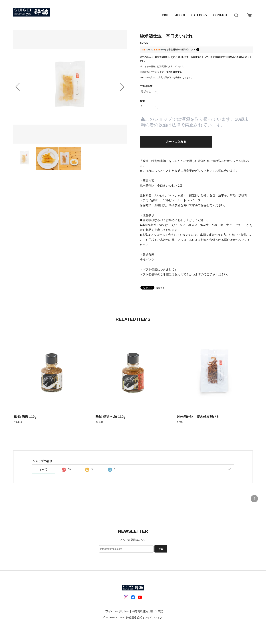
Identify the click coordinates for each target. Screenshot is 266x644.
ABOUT (180, 15)
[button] (122, 87)
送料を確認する (174, 72)
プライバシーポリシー (116, 613)
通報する (160, 290)
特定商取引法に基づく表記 (148, 613)
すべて (43, 471)
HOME (165, 15)
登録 (161, 551)
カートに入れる (176, 142)
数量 (142, 101)
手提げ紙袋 (146, 86)
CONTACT (220, 15)
